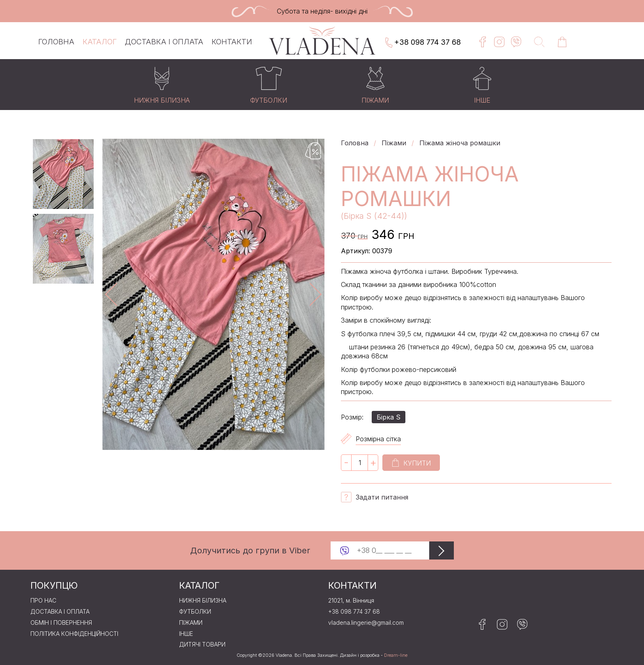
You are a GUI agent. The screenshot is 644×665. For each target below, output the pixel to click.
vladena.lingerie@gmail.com (366, 623)
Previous (117, 294)
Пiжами (394, 143)
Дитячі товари (202, 644)
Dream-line (396, 655)
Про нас (43, 601)
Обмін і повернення (61, 623)
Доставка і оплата (164, 42)
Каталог (100, 42)
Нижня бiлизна (203, 601)
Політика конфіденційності (74, 634)
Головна (56, 42)
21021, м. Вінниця (351, 601)
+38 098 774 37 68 (422, 43)
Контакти (232, 42)
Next (310, 294)
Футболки (195, 612)
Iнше (186, 634)
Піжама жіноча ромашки (460, 143)
